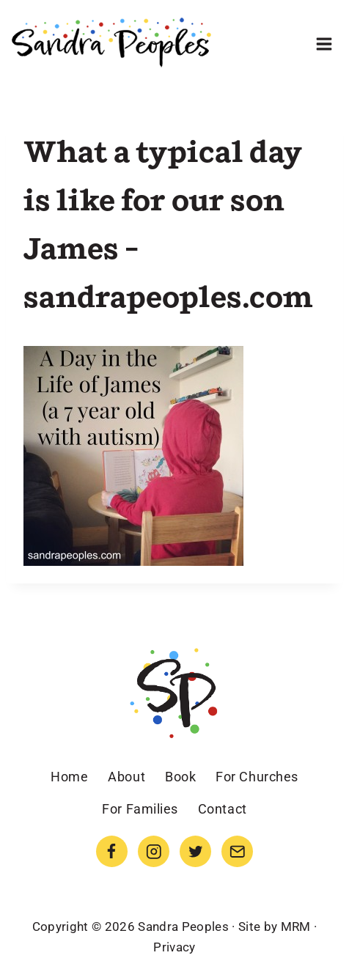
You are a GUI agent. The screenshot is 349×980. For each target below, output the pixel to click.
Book (180, 777)
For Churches (257, 777)
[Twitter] (195, 851)
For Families (140, 809)
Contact (223, 809)
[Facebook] (112, 851)
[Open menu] (324, 44)
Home (69, 777)
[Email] (237, 851)
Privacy (174, 947)
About (126, 777)
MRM (296, 926)
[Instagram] (154, 851)
